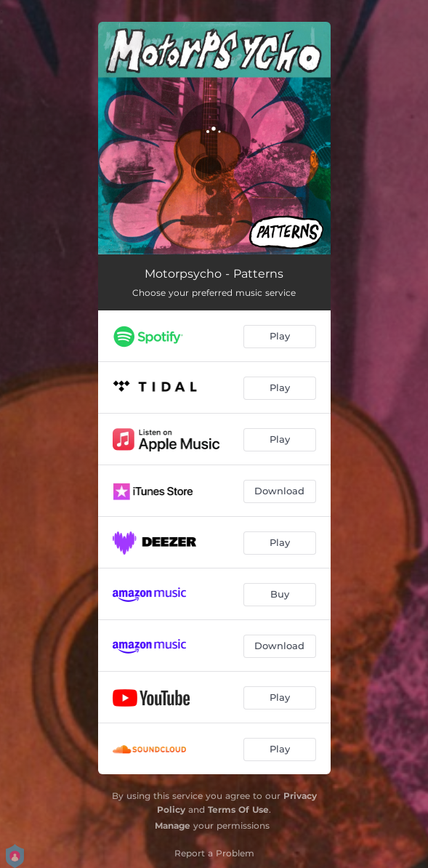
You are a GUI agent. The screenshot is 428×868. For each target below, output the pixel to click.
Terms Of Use (238, 809)
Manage (173, 825)
